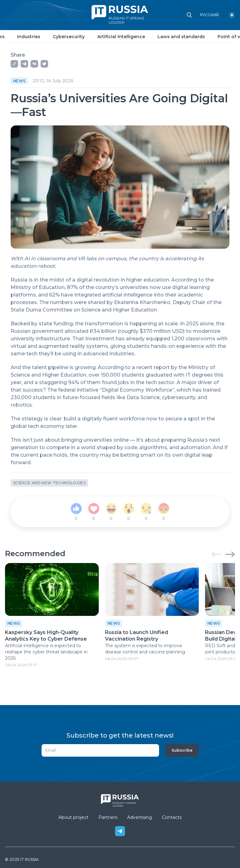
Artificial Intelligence (121, 37)
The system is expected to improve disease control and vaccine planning (145, 649)
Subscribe (182, 750)
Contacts (172, 817)
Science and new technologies (49, 483)
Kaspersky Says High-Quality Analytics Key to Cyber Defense (46, 636)
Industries (29, 37)
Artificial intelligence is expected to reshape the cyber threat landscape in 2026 (46, 652)
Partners (108, 817)
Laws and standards (181, 37)
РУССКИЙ (209, 15)
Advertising (140, 817)
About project (73, 817)
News (19, 81)
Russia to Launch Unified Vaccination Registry (137, 636)
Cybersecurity (69, 37)
